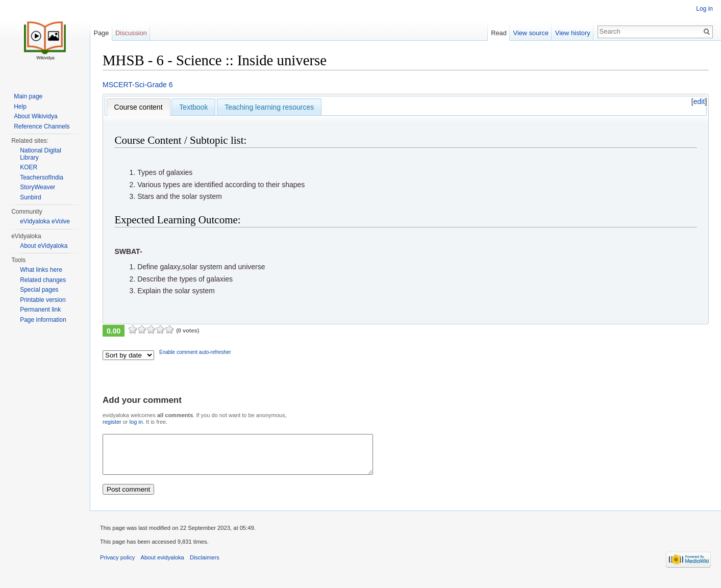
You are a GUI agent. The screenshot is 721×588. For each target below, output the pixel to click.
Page (101, 33)
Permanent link (40, 310)
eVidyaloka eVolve (45, 221)
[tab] (139, 107)
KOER (29, 167)
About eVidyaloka (44, 246)
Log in (704, 9)
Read (499, 33)
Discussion (131, 33)
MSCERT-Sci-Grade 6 (138, 85)
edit (699, 101)
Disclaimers (205, 565)
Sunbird (30, 197)
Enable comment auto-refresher (195, 352)
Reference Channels (42, 126)
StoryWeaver (38, 187)
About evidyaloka (163, 565)
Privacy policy (117, 565)
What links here (41, 270)
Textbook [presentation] (193, 107)
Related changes (43, 280)
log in (136, 422)
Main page (28, 96)
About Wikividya (35, 116)
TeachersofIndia (42, 177)
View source (531, 33)
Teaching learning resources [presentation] (269, 107)
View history (573, 33)
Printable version (43, 300)
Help (20, 107)
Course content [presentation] (139, 107)
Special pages (39, 290)
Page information (43, 320)
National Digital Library (41, 154)
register (112, 422)
